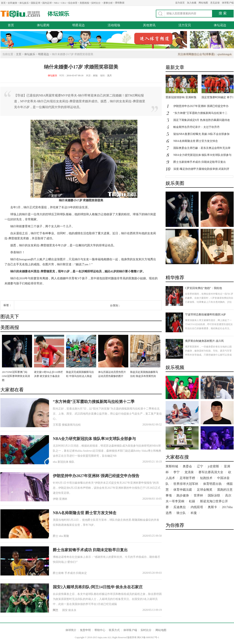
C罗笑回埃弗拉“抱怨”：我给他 (203, 288)
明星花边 (79, 25)
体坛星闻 (43, 25)
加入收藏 (192, 3)
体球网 (20, 14)
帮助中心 (100, 630)
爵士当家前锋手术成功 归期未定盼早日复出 (90, 550)
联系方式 (114, 630)
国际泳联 (214, 495)
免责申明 (85, 630)
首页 (3, 3)
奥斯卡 (212, 507)
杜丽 (192, 501)
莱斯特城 (172, 466)
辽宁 (200, 466)
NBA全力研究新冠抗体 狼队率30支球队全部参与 (94, 439)
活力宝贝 (185, 25)
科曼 (194, 513)
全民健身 (12, 3)
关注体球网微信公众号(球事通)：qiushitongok (205, 54)
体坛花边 (220, 25)
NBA (56, 3)
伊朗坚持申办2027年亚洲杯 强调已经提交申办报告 (96, 476)
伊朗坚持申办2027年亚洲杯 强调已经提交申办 (201, 106)
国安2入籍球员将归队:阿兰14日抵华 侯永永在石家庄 (98, 587)
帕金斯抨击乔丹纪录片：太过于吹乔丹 (196, 127)
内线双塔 (197, 507)
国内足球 (47, 3)
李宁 (176, 472)
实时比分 (96, 3)
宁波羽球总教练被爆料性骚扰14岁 (205, 315)
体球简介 (71, 630)
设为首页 (180, 3)
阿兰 (56, 610)
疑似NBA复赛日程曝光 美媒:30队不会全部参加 (201, 134)
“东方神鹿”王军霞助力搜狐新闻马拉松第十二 (200, 113)
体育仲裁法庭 (183, 490)
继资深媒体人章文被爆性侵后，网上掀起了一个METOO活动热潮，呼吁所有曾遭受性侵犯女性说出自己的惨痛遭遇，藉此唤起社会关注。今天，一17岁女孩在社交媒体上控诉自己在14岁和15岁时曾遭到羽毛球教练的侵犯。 (209, 328)
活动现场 (114, 25)
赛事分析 (108, 3)
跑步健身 (183, 495)
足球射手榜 (187, 478)
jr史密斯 (213, 466)
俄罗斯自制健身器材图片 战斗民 (204, 341)
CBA (63, 3)
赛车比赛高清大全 (211, 472)
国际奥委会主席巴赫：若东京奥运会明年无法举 (202, 148)
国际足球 (36, 3)
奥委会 (187, 466)
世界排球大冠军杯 (186, 484)
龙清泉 (189, 472)
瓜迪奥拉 (180, 507)
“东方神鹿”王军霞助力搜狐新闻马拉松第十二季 (94, 402)
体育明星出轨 (212, 484)
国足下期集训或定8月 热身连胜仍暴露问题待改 (202, 120)
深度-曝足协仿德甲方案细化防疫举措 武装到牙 (201, 169)
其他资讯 (149, 25)
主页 (19, 54)
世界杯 (198, 495)
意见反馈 (215, 3)
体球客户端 (228, 3)
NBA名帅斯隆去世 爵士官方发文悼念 (85, 513)
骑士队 (181, 513)
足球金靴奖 (205, 490)
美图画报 (84, 3)
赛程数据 (120, 3)
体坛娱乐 (24, 3)
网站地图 (203, 3)
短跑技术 (206, 478)
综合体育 (73, 3)
